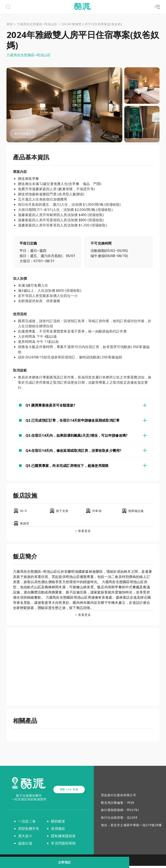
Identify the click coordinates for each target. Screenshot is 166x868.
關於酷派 (58, 823)
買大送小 (25, 838)
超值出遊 (25, 845)
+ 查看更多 (83, 533)
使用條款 (58, 831)
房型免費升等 (29, 831)
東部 (10, 24)
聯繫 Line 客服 (69, 792)
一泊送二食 (27, 823)
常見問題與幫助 (63, 845)
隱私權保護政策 (63, 838)
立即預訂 (83, 862)
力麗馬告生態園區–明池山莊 (37, 24)
